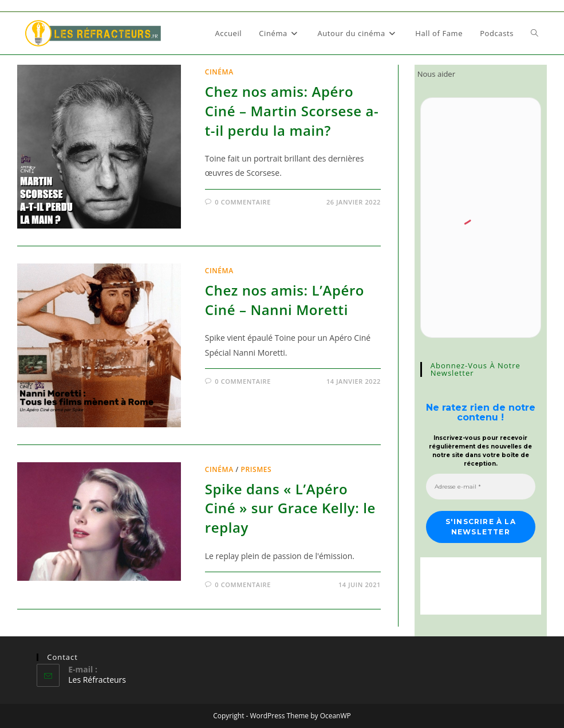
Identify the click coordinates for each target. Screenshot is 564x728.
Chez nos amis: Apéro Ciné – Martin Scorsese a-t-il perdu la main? (292, 111)
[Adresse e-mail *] (481, 487)
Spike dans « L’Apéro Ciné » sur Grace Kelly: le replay (290, 508)
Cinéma (219, 72)
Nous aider (436, 74)
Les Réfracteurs (97, 680)
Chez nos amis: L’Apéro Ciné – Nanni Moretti (285, 300)
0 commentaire (243, 202)
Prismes (256, 469)
